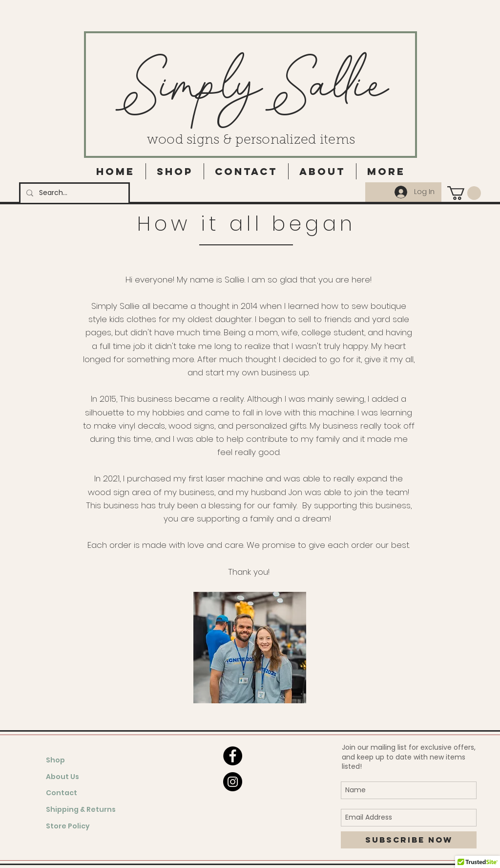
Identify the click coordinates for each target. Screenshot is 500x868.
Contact (62, 793)
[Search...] (73, 193)
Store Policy (68, 826)
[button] (464, 193)
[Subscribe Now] (409, 840)
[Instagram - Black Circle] (233, 782)
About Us (62, 777)
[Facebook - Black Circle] (233, 756)
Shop (55, 760)
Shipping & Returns (81, 809)
